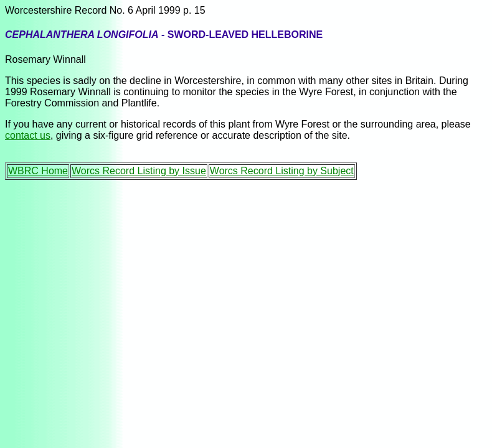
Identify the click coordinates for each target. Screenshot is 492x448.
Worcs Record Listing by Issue (139, 171)
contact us (28, 135)
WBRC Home (38, 171)
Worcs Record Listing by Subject (282, 171)
